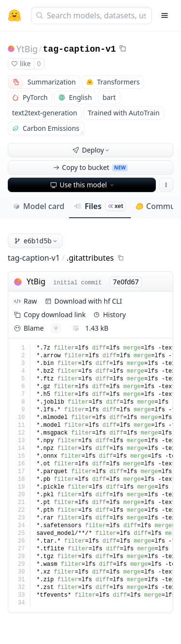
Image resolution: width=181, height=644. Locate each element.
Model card (38, 206)
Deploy (92, 150)
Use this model (83, 185)
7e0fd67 (126, 282)
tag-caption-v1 (79, 49)
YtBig (27, 49)
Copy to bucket (90, 167)
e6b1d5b (36, 241)
